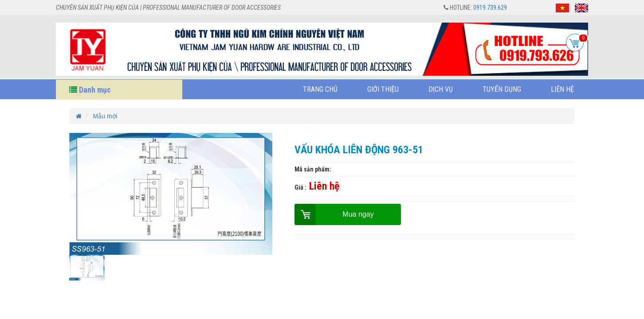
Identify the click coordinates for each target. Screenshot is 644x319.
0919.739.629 (490, 8)
